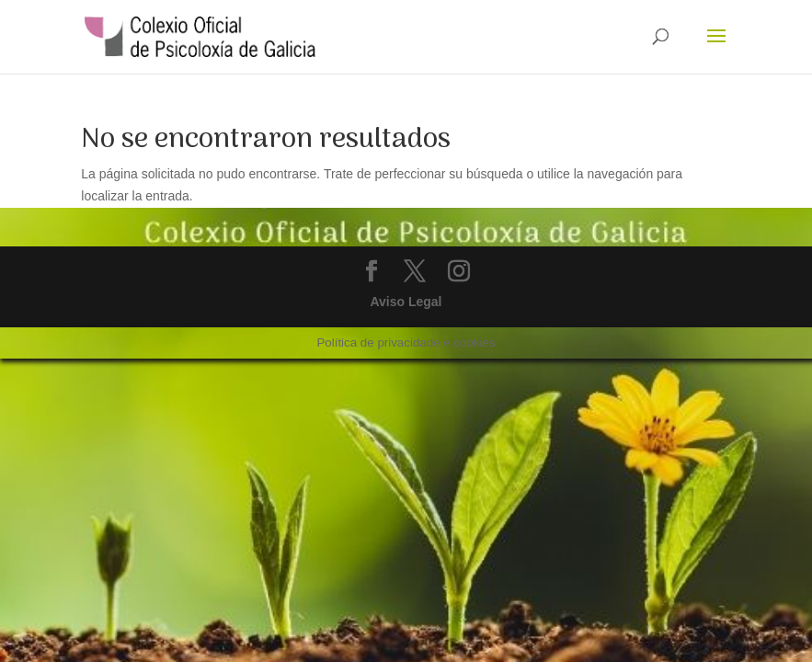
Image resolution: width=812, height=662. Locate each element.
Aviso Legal (406, 302)
